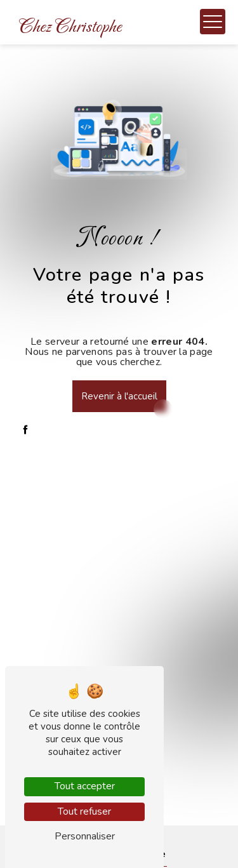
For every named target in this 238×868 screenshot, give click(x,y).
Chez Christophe (70, 27)
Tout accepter (85, 786)
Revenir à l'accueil (119, 396)
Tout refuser (84, 811)
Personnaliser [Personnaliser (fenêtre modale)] (85, 836)
